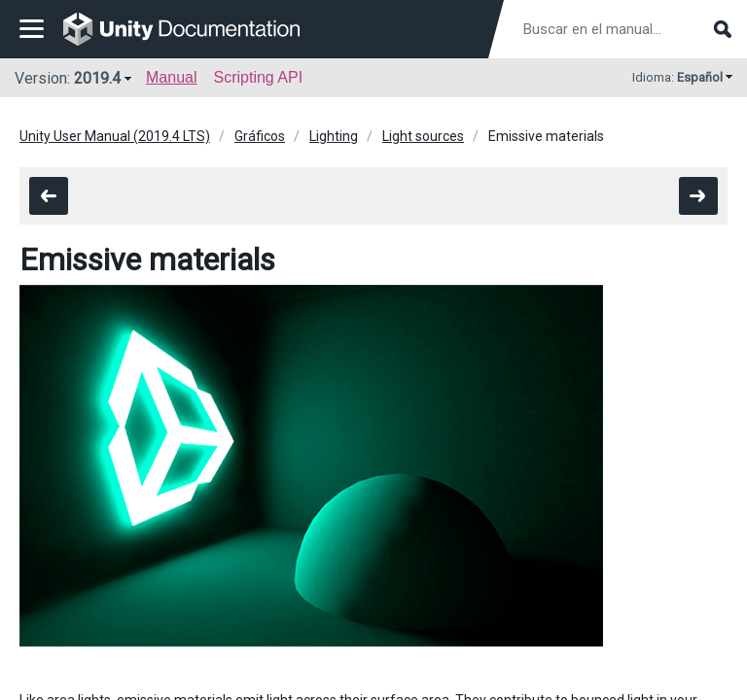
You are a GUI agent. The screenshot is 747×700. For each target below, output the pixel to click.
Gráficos (260, 136)
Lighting (334, 136)
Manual (171, 77)
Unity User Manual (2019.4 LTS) (115, 136)
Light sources (423, 136)
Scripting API (258, 77)
